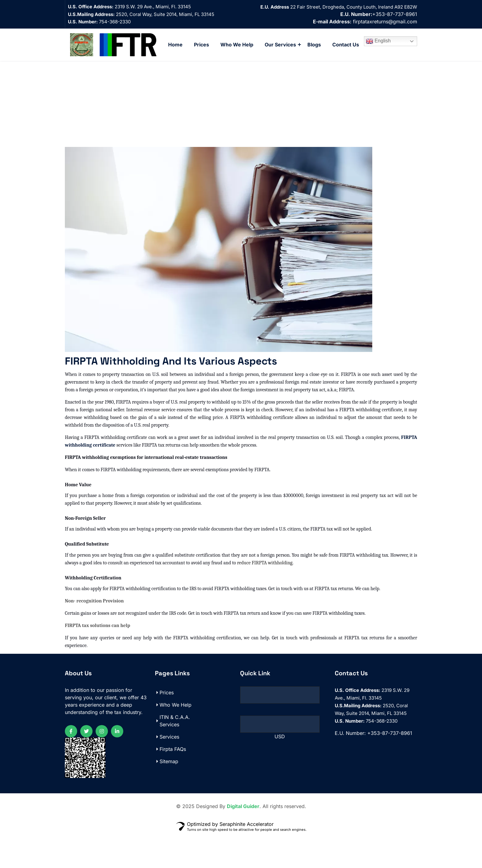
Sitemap (169, 795)
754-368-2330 (99, 22)
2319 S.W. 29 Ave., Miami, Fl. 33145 (153, 7)
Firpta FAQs (173, 783)
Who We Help (237, 45)
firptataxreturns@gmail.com (385, 22)
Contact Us (346, 45)
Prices (201, 45)
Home (175, 45)
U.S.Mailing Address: (91, 14)
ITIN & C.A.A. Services (175, 755)
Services (169, 771)
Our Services (280, 45)
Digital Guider (243, 840)
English (378, 41)
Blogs (314, 45)
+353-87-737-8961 (379, 14)
